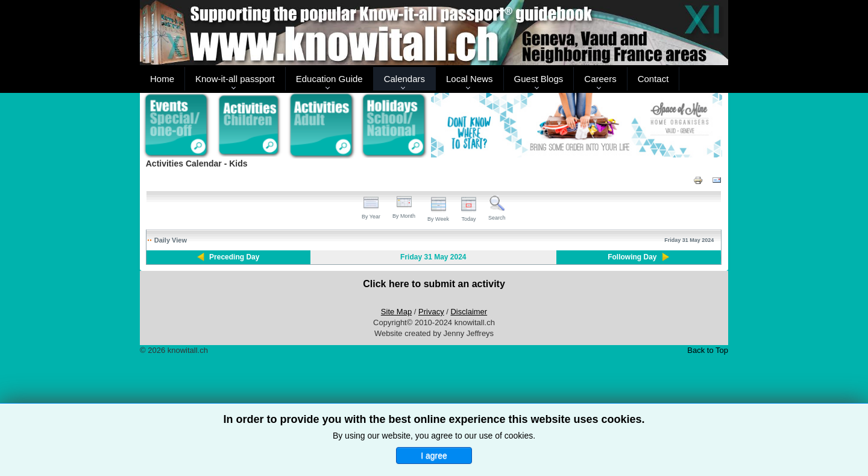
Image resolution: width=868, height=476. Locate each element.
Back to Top (708, 350)
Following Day (632, 257)
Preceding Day (234, 257)
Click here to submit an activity (434, 284)
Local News (470, 79)
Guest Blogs (539, 79)
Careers (600, 79)
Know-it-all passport (235, 79)
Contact (653, 79)
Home (162, 79)
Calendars (404, 79)
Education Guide (329, 79)
